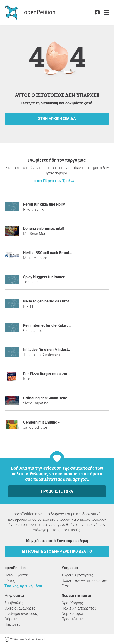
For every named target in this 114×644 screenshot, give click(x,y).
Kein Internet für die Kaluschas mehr (54, 325)
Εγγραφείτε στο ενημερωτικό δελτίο (57, 551)
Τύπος (10, 581)
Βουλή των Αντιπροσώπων (84, 581)
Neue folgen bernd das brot (46, 301)
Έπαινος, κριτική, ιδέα (23, 586)
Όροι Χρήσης (72, 603)
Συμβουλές (14, 603)
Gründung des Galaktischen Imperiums (56, 398)
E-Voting (69, 586)
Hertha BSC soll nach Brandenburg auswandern (63, 253)
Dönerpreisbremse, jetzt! (44, 229)
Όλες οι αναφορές (20, 608)
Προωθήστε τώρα (57, 491)
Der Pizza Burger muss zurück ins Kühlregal (60, 374)
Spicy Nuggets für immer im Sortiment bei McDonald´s (68, 277)
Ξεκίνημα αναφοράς (21, 614)
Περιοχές (13, 624)
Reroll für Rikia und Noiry (44, 204)
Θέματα (11, 619)
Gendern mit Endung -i (42, 422)
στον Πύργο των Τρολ (52, 181)
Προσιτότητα (73, 619)
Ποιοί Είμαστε (16, 575)
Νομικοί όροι (72, 614)
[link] (107, 12)
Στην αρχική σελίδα (57, 119)
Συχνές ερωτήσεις (78, 575)
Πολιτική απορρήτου (79, 608)
